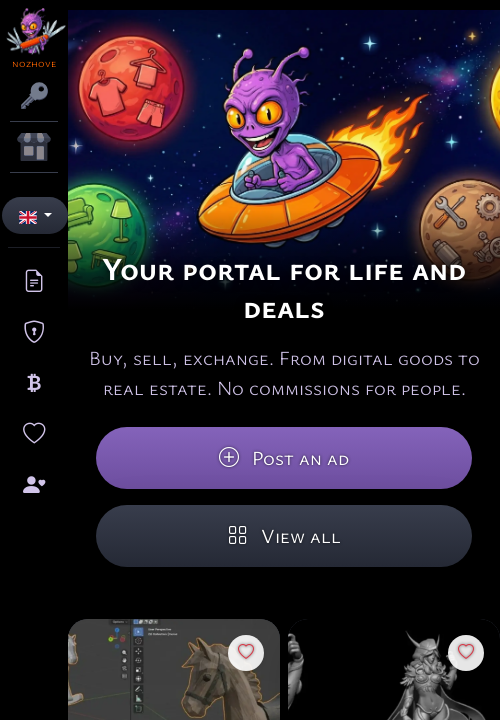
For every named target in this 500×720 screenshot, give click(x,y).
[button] (35, 215)
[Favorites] (246, 653)
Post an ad (284, 458)
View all (284, 536)
